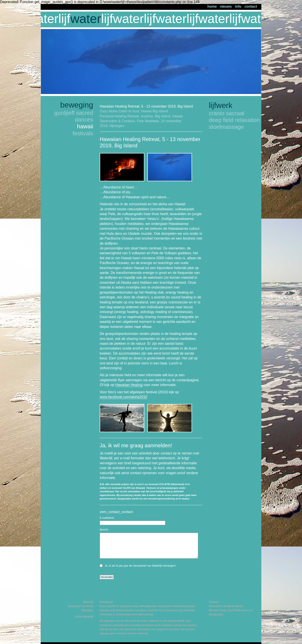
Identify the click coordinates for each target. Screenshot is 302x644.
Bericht (104, 530)
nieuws (226, 6)
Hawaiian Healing (129, 385)
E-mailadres (107, 518)
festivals (83, 133)
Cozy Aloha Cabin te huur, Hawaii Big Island (134, 111)
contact (251, 6)
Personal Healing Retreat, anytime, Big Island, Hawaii (141, 116)
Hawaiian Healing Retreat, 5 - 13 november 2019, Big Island (146, 106)
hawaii (85, 126)
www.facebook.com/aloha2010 (123, 397)
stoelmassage (226, 127)
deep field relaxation (234, 120)
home (212, 6)
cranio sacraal (227, 113)
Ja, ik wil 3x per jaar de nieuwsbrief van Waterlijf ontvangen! (140, 566)
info (238, 6)
